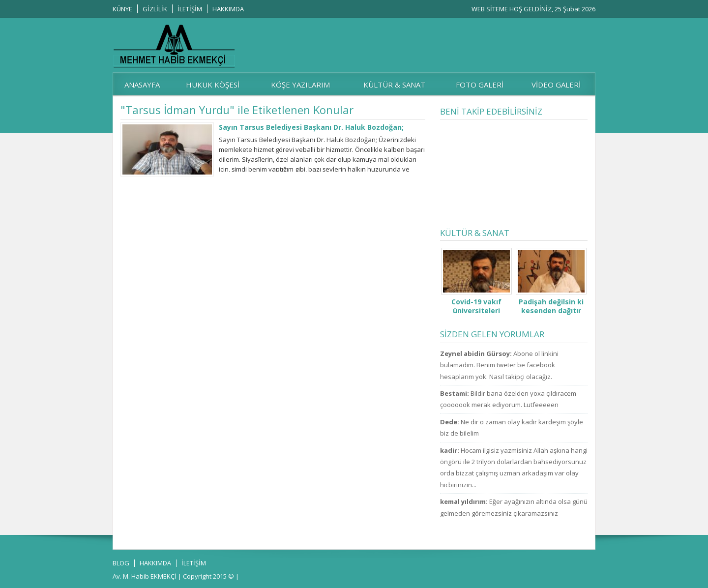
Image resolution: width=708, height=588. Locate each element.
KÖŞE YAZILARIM (300, 85)
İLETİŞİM (190, 9)
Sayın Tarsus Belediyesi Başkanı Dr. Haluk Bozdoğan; (311, 127)
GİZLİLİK (155, 9)
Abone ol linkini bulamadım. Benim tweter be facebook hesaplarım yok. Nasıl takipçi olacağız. (499, 365)
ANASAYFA (142, 85)
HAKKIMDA (228, 9)
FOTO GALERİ (480, 85)
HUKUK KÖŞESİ (213, 85)
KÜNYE (122, 9)
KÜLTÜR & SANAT (394, 85)
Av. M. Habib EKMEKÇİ (145, 576)
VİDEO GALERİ (556, 85)
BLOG (121, 563)
